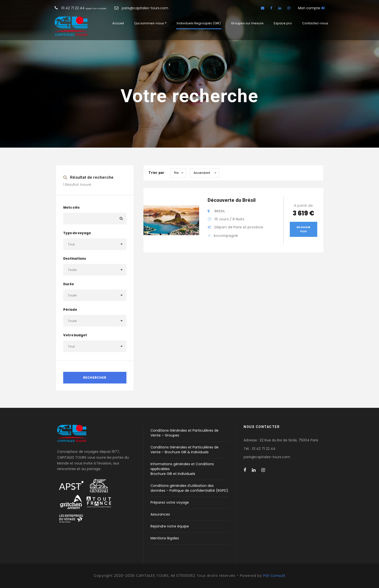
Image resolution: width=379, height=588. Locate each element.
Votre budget (75, 335)
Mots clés (71, 208)
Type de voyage (77, 233)
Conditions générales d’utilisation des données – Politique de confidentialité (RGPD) (189, 488)
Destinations (75, 259)
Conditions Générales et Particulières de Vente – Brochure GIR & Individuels (185, 450)
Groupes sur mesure (247, 23)
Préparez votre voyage (170, 502)
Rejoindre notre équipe (170, 526)
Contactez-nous (315, 23)
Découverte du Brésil (232, 200)
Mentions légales (165, 538)
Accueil (118, 23)
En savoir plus (303, 229)
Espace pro (283, 23)
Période (70, 310)
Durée (69, 284)
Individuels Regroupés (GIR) (199, 23)
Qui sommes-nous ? (150, 23)
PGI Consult (274, 576)
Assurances (160, 514)
